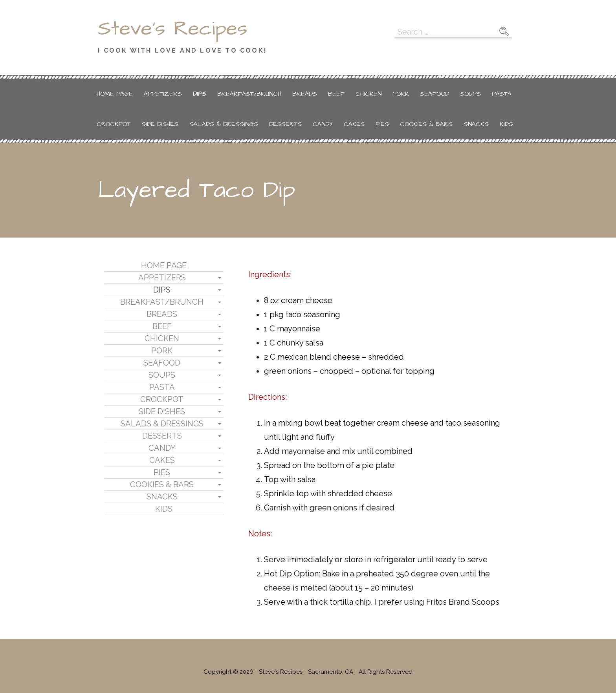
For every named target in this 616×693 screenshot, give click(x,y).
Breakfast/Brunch (249, 94)
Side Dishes (160, 124)
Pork (401, 94)
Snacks (476, 124)
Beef (336, 94)
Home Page (115, 94)
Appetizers (163, 94)
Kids (506, 124)
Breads (305, 94)
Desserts (285, 124)
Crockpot (114, 124)
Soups (470, 94)
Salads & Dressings (224, 124)
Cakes (354, 124)
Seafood (434, 94)
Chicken (368, 94)
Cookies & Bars (426, 124)
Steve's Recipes (173, 29)
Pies (382, 124)
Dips (200, 94)
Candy (323, 124)
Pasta (502, 94)
